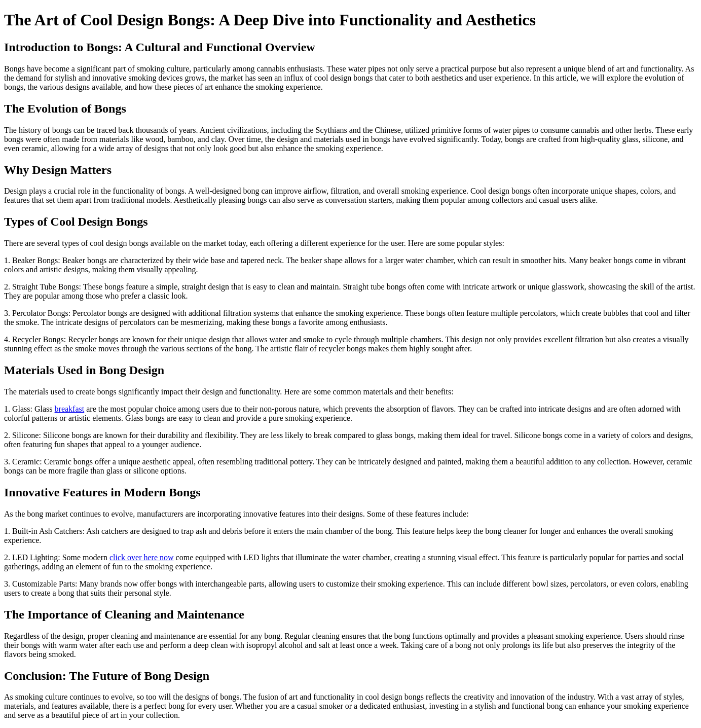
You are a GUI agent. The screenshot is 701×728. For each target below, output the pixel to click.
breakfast (70, 409)
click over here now (142, 557)
